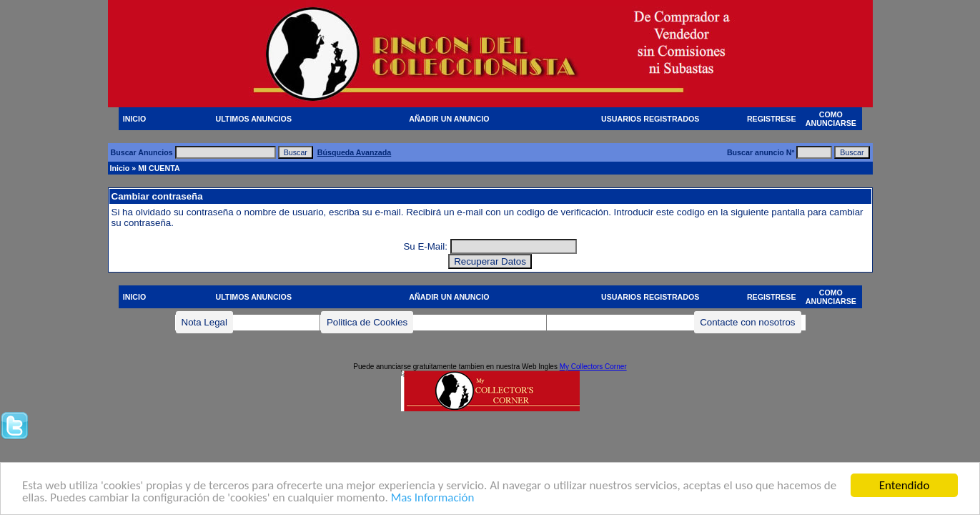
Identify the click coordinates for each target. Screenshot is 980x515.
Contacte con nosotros (747, 322)
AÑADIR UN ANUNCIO (449, 119)
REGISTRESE (772, 119)
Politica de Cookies (367, 322)
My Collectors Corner (593, 367)
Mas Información (433, 499)
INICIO (135, 119)
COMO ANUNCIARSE (831, 119)
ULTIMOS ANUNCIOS (253, 119)
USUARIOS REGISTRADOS (650, 119)
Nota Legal (204, 322)
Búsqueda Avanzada (354, 152)
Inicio (120, 168)
